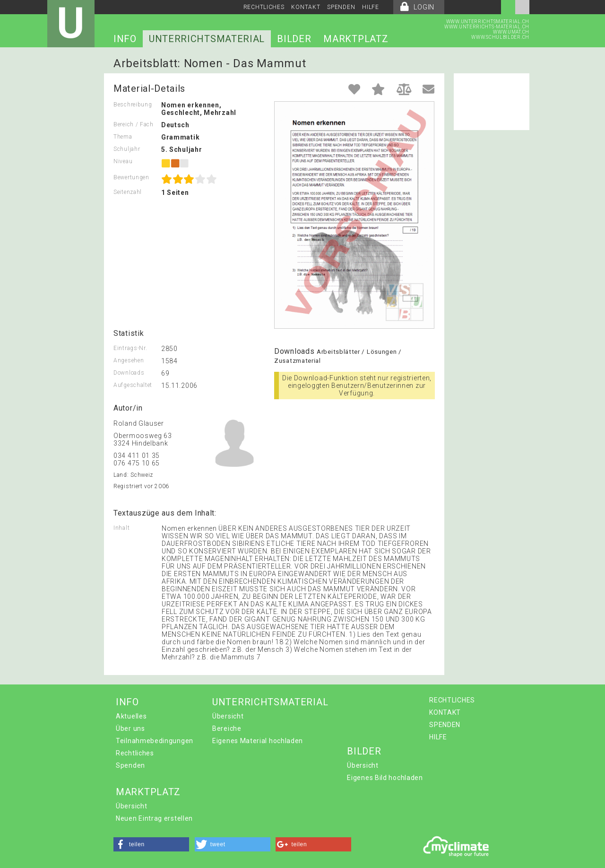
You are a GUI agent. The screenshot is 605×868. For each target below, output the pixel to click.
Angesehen (129, 360)
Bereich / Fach (134, 124)
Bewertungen (131, 177)
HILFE (371, 7)
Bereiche (227, 728)
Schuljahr (127, 149)
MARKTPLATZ (356, 39)
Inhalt (121, 528)
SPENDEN (341, 7)
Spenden (130, 765)
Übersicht (228, 716)
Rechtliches (135, 753)
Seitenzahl (128, 192)
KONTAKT (306, 7)
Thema (123, 137)
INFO (125, 39)
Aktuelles (131, 716)
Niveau (123, 161)
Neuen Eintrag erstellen (154, 818)
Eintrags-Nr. (130, 348)
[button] (151, 844)
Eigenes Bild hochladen (385, 778)
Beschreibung (133, 105)
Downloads (129, 373)
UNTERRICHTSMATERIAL (207, 39)
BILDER (294, 39)
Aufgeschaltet (133, 385)
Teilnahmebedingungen (155, 741)
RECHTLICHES (264, 7)
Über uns (130, 728)
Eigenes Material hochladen (258, 741)
